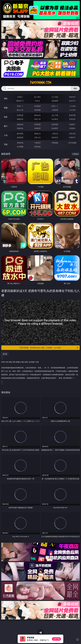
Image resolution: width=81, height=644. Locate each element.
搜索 (75, 88)
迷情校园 (20, 137)
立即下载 (56, 639)
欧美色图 (55, 124)
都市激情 (20, 134)
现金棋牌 (55, 101)
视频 (6, 108)
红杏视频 (20, 147)
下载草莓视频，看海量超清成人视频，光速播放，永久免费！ (49, 348)
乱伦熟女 (55, 119)
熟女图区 (55, 128)
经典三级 (37, 119)
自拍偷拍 (37, 106)
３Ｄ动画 (72, 106)
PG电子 (20, 97)
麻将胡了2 (20, 101)
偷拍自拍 (37, 115)
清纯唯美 (37, 128)
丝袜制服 (37, 110)
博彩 (6, 99)
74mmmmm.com (40, 83)
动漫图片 (72, 124)
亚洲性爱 (20, 115)
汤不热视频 (72, 143)
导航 (6, 144)
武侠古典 (72, 134)
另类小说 (37, 137)
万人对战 (55, 97)
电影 (6, 117)
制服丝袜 (20, 119)
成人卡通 (55, 115)
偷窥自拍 (20, 124)
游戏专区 (72, 97)
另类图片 (72, 128)
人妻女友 (55, 134)
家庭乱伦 (37, 134)
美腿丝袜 (20, 128)
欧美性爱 (72, 115)
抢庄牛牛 (72, 101)
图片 (6, 126)
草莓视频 (55, 143)
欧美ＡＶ (55, 106)
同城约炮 (20, 143)
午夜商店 (37, 143)
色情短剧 (37, 147)
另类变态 (72, 119)
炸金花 (37, 101)
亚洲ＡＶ (20, 106)
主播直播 (55, 110)
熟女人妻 (20, 110)
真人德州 (37, 97)
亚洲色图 (37, 124)
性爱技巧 (72, 137)
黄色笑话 (55, 137)
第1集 (5, 354)
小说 (6, 135)
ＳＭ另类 (72, 110)
